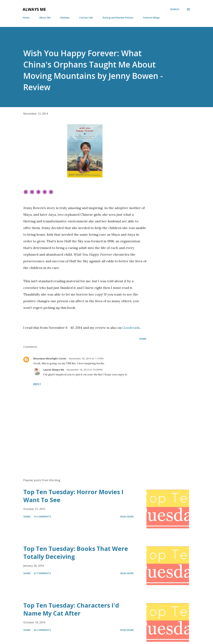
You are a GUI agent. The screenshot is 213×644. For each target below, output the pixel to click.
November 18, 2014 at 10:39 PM (85, 370)
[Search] (175, 9)
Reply (37, 384)
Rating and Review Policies (118, 18)
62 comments (42, 630)
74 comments (42, 517)
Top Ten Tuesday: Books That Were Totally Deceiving (76, 553)
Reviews (65, 18)
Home (26, 18)
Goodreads (131, 328)
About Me (45, 18)
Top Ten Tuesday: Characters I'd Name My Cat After (71, 609)
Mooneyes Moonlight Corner (50, 359)
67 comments (42, 573)
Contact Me (86, 18)
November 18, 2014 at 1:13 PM (86, 359)
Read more (127, 517)
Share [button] (143, 339)
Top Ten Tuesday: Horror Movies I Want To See (73, 496)
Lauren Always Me (54, 370)
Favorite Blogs (151, 18)
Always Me (34, 9)
